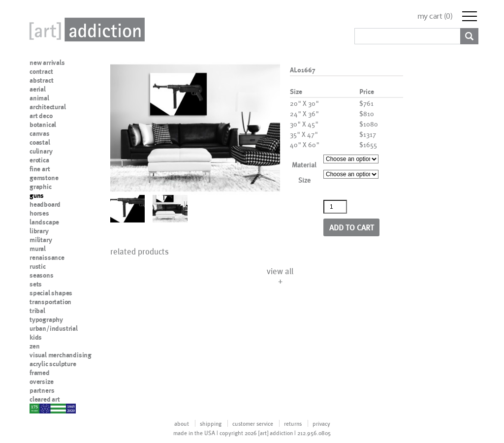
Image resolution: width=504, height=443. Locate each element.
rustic (38, 266)
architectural (47, 107)
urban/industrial (54, 328)
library (39, 231)
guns (37, 195)
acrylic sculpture (53, 364)
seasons (42, 275)
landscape (44, 222)
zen (34, 346)
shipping (211, 423)
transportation (50, 302)
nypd (37, 408)
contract (41, 71)
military (41, 240)
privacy (321, 423)
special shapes (51, 293)
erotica (39, 160)
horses (39, 213)
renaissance (47, 257)
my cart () (435, 16)
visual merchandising (61, 355)
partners (42, 390)
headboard (45, 204)
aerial (38, 89)
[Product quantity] (335, 207)
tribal (37, 311)
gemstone (44, 178)
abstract (41, 80)
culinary (41, 151)
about (182, 423)
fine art (40, 169)
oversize (41, 381)
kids (36, 337)
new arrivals (47, 63)
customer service (253, 423)
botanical (43, 125)
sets (36, 284)
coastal (40, 142)
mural (38, 249)
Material (304, 165)
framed (40, 373)
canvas (40, 133)
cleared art (45, 399)
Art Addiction (85, 30)
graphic (41, 187)
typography (46, 319)
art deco (41, 116)
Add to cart (352, 227)
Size (304, 180)
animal (39, 98)
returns (293, 423)
